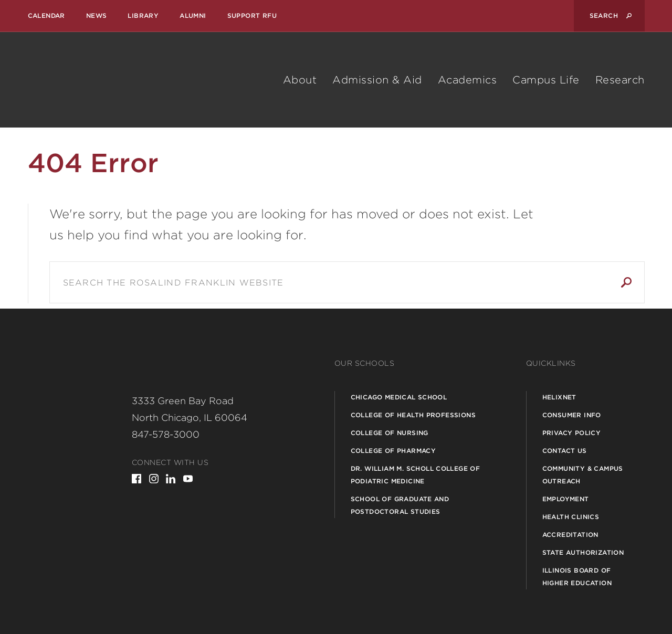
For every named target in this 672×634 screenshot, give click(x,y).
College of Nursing (390, 433)
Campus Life (546, 80)
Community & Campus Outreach (583, 475)
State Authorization (583, 552)
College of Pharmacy (393, 451)
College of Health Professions (413, 415)
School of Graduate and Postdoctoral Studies (400, 505)
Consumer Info (572, 415)
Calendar (46, 15)
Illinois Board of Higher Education (577, 577)
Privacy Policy (572, 433)
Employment (566, 499)
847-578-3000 (166, 434)
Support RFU (252, 15)
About (300, 80)
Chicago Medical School (399, 397)
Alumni (193, 15)
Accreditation (570, 535)
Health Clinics (571, 517)
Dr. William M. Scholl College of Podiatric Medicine (416, 475)
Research (620, 80)
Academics (468, 80)
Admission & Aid (377, 80)
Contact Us (565, 451)
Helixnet (559, 397)
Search (626, 282)
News (97, 15)
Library (143, 15)
